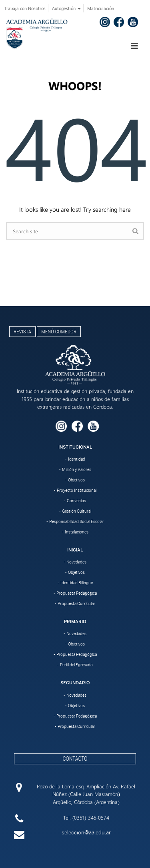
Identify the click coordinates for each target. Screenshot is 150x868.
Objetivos (76, 480)
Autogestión (66, 8)
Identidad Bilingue (77, 583)
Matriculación (101, 8)
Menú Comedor (59, 332)
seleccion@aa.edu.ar (86, 833)
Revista (22, 332)
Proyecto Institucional (77, 490)
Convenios (76, 501)
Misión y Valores (77, 469)
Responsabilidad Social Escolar (77, 521)
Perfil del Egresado (76, 665)
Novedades (76, 562)
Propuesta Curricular (76, 603)
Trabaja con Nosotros (25, 8)
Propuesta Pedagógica (77, 593)
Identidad (77, 459)
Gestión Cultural (77, 511)
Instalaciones (77, 532)
